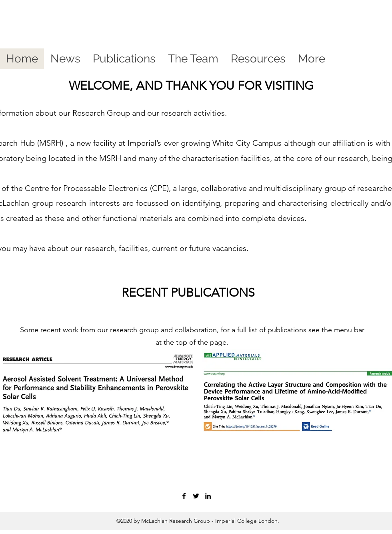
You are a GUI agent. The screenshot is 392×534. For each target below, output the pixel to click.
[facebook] (184, 496)
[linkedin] (208, 496)
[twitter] (196, 496)
